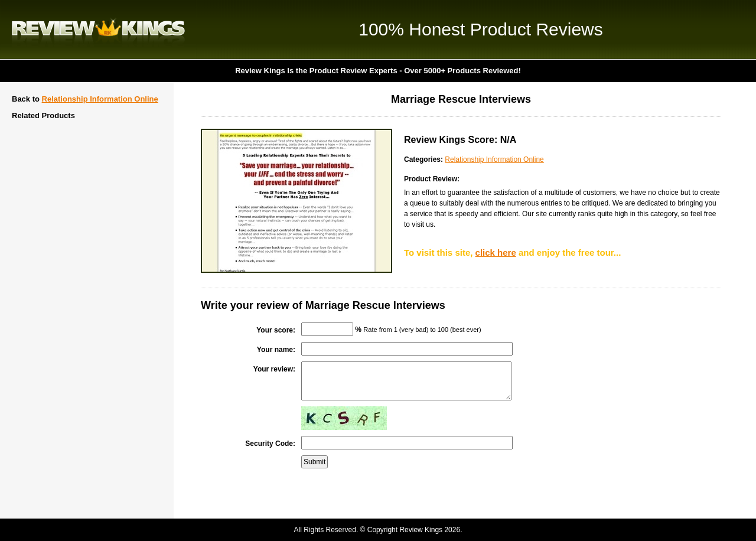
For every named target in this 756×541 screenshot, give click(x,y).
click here (496, 252)
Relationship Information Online (100, 99)
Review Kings (98, 30)
